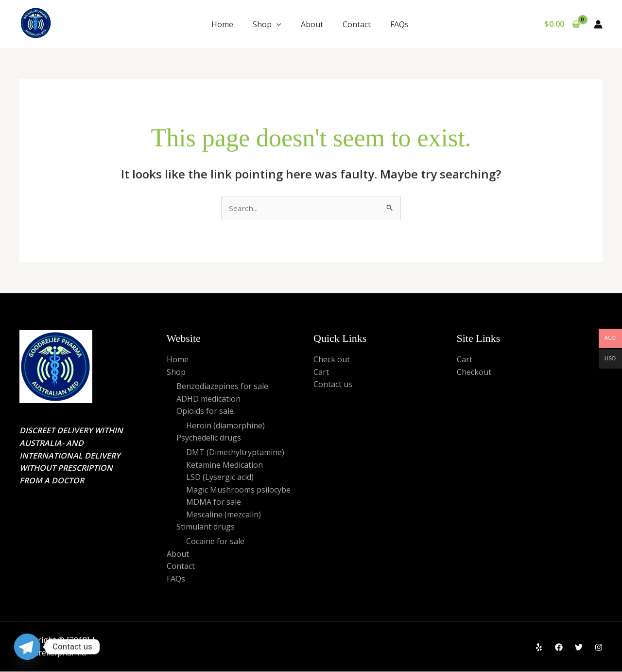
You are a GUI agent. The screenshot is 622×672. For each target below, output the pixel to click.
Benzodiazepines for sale (222, 387)
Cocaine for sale (215, 542)
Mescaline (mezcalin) (224, 515)
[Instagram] (599, 648)
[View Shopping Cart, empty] (562, 24)
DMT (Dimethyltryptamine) (235, 453)
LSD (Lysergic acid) (220, 478)
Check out (332, 360)
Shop (267, 24)
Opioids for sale (205, 412)
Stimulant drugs (206, 528)
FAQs (400, 24)
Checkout (474, 372)
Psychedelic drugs (209, 439)
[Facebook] (559, 648)
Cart (321, 372)
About (312, 24)
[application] (276, 24)
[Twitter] (579, 648)
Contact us (333, 385)
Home (222, 24)
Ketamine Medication (225, 465)
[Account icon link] (598, 24)
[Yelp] (539, 648)
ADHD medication (208, 399)
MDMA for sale (214, 503)
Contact (357, 24)
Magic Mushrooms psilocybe (238, 490)
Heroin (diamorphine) (225, 426)
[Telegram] (27, 647)
